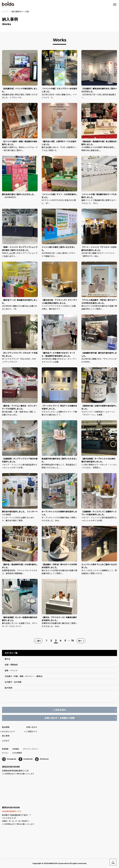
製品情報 (6, 727)
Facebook (26, 759)
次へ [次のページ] (80, 641)
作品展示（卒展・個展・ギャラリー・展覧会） (24, 676)
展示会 (7, 659)
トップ (5, 11)
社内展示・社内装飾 (13, 682)
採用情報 (16, 749)
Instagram (9, 759)
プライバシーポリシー (31, 749)
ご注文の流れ (59, 710)
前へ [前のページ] (39, 641)
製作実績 (8, 688)
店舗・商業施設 (11, 665)
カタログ (6, 741)
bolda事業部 (17, 753)
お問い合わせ (32, 727)
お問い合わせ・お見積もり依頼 (59, 718)
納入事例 (6, 736)
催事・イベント (11, 670)
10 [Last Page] (73, 641)
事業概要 (5, 749)
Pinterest (42, 759)
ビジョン (5, 753)
